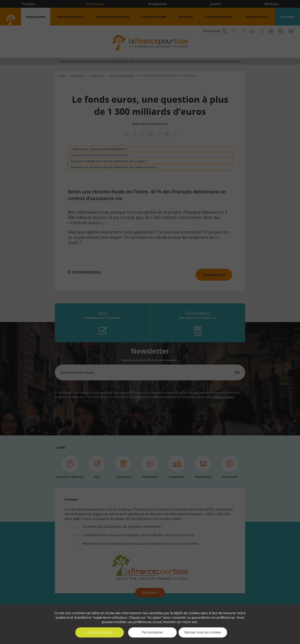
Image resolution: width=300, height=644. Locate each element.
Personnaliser (153, 632)
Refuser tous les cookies (203, 632)
